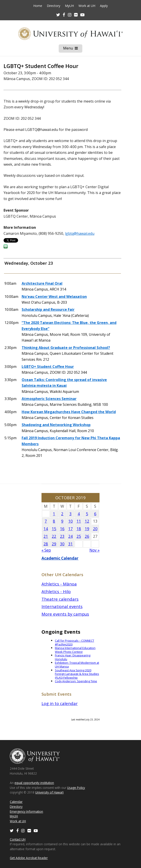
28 (46, 544)
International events (62, 606)
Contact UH (18, 839)
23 (62, 536)
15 (54, 529)
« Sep (46, 550)
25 (79, 536)
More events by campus (65, 614)
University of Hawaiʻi (49, 792)
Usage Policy (76, 788)
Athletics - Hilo (56, 591)
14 (46, 529)
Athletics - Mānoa (59, 584)
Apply (104, 6)
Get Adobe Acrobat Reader (29, 858)
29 (54, 544)
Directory (54, 6)
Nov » (94, 550)
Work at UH (87, 6)
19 (87, 529)
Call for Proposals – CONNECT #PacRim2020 (75, 642)
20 (95, 529)
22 (54, 536)
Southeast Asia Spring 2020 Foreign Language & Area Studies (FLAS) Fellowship (77, 674)
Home (38, 6)
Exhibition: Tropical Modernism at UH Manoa (77, 665)
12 (87, 521)
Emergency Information (26, 811)
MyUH (69, 6)
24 (70, 536)
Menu (73, 49)
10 (70, 521)
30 (62, 544)
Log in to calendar (60, 703)
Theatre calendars (60, 599)
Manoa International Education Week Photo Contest (75, 650)
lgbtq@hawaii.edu (80, 233)
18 (79, 529)
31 (70, 544)
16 (62, 529)
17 (70, 529)
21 (46, 536)
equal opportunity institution (34, 783)
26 (87, 536)
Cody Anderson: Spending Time (76, 681)
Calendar (16, 802)
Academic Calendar (60, 558)
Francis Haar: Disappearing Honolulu (73, 657)
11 (79, 521)
